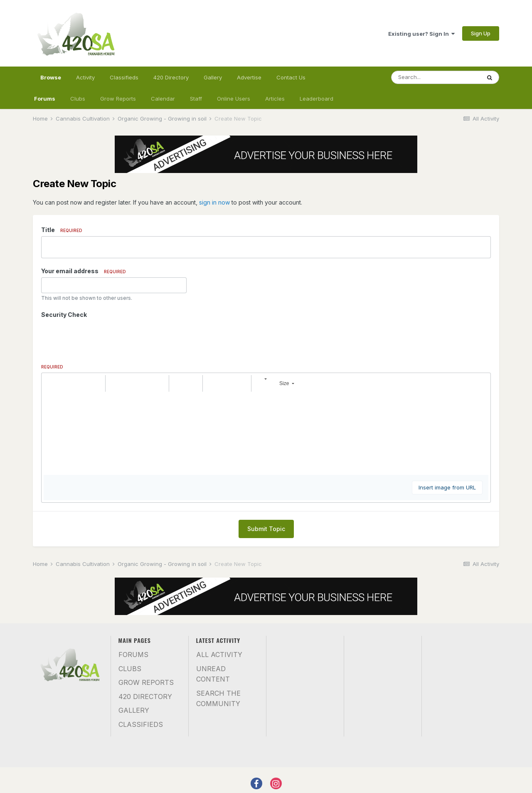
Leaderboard (316, 99)
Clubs (78, 99)
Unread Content (213, 674)
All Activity (219, 655)
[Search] (436, 77)
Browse (51, 81)
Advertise (249, 77)
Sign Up (481, 33)
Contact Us (291, 77)
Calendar (163, 99)
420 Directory (171, 77)
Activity (85, 77)
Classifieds (124, 77)
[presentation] (104, 337)
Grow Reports (118, 99)
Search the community (218, 699)
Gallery (213, 77)
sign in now (214, 202)
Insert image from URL (447, 487)
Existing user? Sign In (421, 34)
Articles (275, 99)
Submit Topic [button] (266, 529)
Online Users (234, 99)
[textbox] (266, 433)
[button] (51, 383)
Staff (196, 99)
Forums (45, 99)
